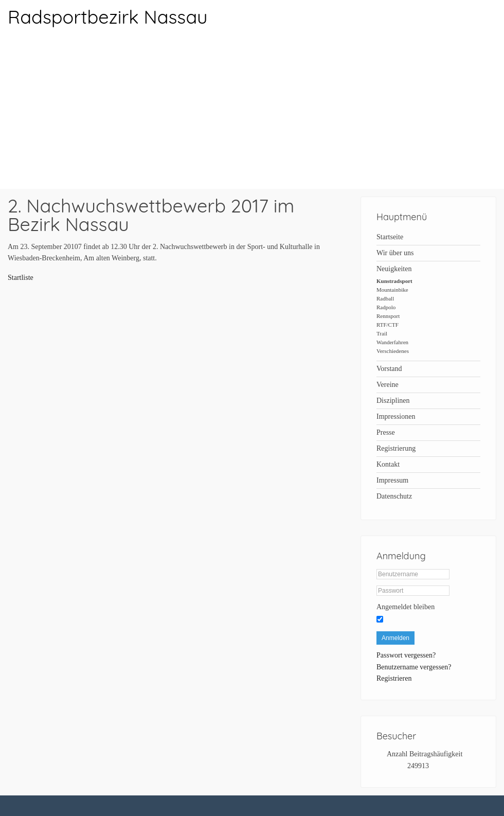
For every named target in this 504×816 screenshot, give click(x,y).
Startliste (21, 278)
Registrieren (394, 678)
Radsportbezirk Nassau (107, 17)
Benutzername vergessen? (414, 667)
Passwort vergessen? (406, 655)
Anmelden (395, 638)
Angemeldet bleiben (406, 607)
